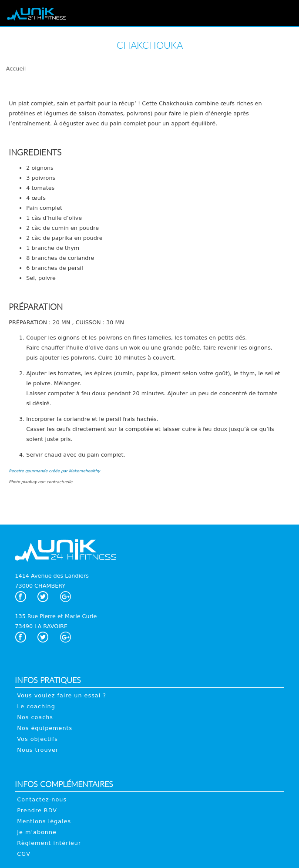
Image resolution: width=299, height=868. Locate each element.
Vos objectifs (37, 739)
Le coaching (36, 706)
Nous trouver (38, 750)
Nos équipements (45, 728)
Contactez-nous (42, 799)
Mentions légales (44, 821)
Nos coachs (35, 717)
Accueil (16, 69)
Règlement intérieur (49, 843)
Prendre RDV (37, 810)
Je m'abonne (37, 832)
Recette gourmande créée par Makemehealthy (54, 471)
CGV (24, 854)
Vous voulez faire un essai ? (62, 695)
